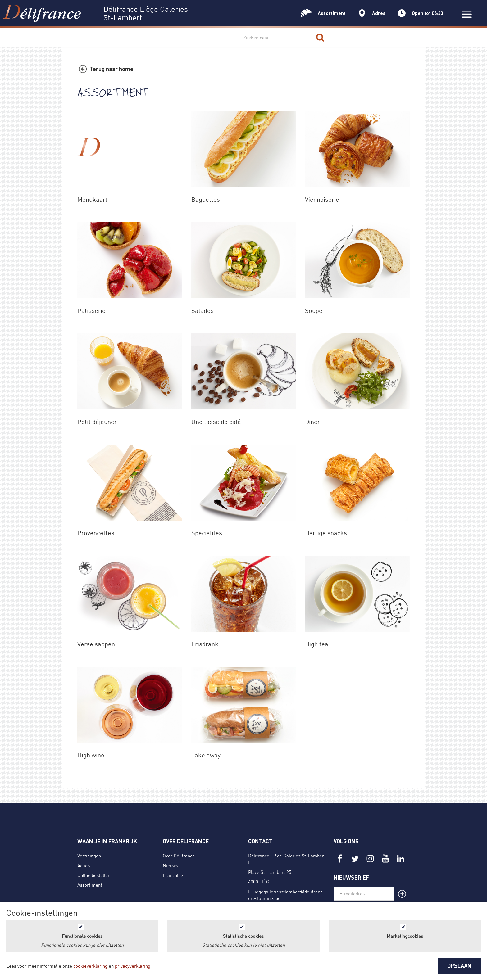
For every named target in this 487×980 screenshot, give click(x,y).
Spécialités (207, 533)
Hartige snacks (326, 533)
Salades (203, 311)
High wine (91, 755)
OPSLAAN (459, 966)
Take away (206, 755)
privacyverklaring (133, 966)
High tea (317, 644)
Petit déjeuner (97, 422)
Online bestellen (94, 875)
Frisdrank (205, 644)
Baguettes (206, 199)
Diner (312, 422)
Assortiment (90, 885)
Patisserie (91, 311)
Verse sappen (96, 644)
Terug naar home (112, 69)
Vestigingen (89, 856)
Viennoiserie (322, 199)
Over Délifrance (179, 856)
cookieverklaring (90, 966)
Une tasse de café (216, 422)
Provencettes (96, 533)
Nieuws (170, 865)
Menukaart (92, 199)
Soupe (314, 311)
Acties (84, 865)
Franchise (173, 875)
